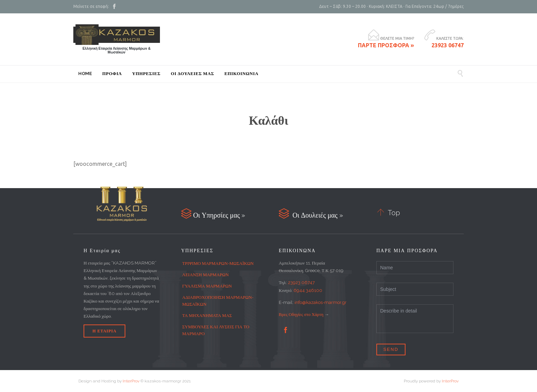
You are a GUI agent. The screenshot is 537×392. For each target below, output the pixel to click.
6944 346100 (308, 290)
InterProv (130, 381)
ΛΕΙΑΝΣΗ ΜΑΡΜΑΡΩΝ (205, 275)
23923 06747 (301, 283)
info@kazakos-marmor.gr (321, 302)
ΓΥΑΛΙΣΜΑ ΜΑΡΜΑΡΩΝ (207, 286)
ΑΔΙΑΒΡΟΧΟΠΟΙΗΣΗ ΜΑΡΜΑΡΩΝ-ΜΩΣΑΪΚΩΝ (218, 301)
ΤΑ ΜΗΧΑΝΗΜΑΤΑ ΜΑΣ (207, 315)
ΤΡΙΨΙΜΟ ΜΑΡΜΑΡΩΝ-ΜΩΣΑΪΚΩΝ (218, 263)
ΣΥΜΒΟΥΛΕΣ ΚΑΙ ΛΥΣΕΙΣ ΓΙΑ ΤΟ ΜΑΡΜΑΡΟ (216, 330)
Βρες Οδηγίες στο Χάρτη (301, 314)
